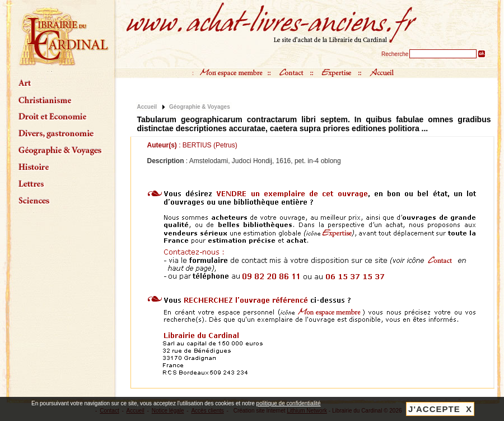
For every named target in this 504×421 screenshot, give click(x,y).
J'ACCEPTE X (440, 409)
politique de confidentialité (289, 403)
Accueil (147, 107)
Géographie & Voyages (200, 107)
